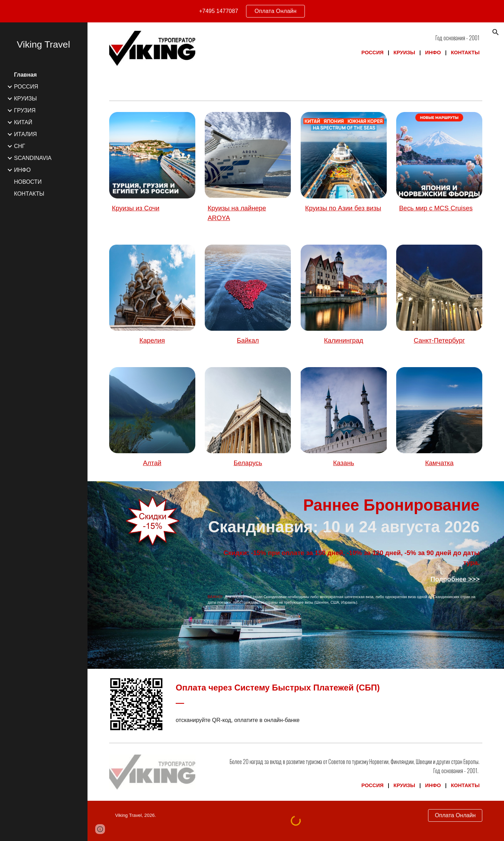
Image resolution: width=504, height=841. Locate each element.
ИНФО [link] (22, 170)
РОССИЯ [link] (26, 87)
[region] (252, 11)
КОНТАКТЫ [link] (29, 194)
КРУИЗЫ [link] (25, 99)
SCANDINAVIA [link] (33, 158)
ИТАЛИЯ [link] (25, 134)
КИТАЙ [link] (23, 122)
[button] (496, 32)
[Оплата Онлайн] (455, 815)
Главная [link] (25, 75)
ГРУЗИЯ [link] (25, 110)
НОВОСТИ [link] (28, 182)
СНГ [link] (20, 146)
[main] (344, 45)
